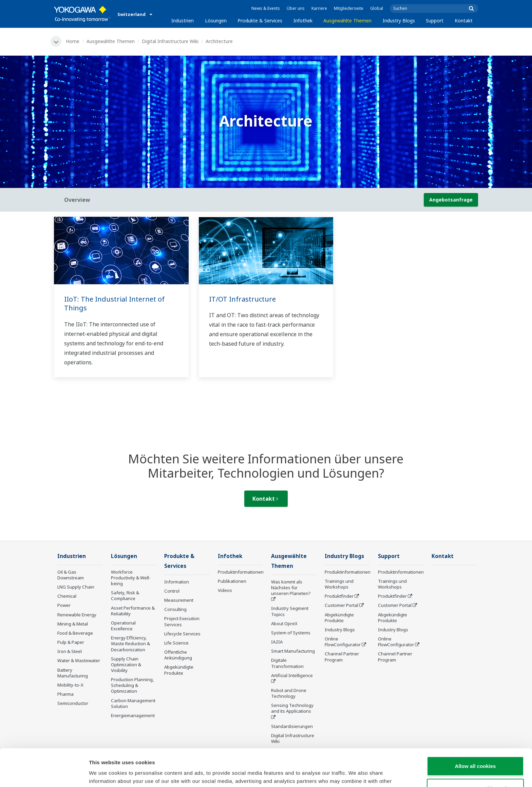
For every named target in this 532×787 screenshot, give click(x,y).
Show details (356, 774)
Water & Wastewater (79, 660)
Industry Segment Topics (290, 611)
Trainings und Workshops (339, 584)
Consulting (175, 609)
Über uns (296, 8)
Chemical (67, 596)
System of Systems (291, 633)
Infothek (303, 21)
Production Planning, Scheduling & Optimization (132, 685)
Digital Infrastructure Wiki (170, 41)
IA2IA (277, 642)
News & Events (266, 8)
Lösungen (216, 21)
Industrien (183, 21)
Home (73, 41)
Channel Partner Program (342, 657)
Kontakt (464, 21)
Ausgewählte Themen (347, 21)
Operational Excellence (123, 626)
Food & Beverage (75, 633)
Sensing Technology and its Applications (292, 708)
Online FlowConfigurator (343, 642)
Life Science (176, 643)
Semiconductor (73, 703)
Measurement (179, 600)
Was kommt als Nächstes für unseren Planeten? (291, 588)
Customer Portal (341, 605)
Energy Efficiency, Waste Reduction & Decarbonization (130, 644)
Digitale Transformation (287, 663)
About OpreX (284, 623)
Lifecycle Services (182, 634)
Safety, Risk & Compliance (125, 596)
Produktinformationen (241, 572)
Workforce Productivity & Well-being (131, 578)
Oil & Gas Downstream (71, 575)
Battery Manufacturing (73, 673)
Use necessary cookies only (475, 751)
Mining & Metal (73, 624)
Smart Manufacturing (293, 651)
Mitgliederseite (349, 8)
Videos (225, 590)
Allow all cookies (476, 728)
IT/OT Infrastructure (242, 299)
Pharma (65, 694)
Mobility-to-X (70, 685)
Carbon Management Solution (133, 703)
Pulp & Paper (71, 642)
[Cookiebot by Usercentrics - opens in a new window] (44, 774)
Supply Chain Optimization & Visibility (126, 665)
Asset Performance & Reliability (133, 611)
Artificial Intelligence (292, 675)
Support (435, 21)
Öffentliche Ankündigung (178, 655)
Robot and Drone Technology (289, 693)
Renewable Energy (77, 615)
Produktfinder (339, 596)
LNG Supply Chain (76, 587)
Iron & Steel (70, 651)
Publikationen (232, 581)
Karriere (319, 8)
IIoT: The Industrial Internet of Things (114, 304)
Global (377, 8)
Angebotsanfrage (451, 200)
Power (64, 605)
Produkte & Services (260, 21)
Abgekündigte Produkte (179, 670)
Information (177, 582)
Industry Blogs (399, 21)
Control (172, 591)
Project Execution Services (182, 621)
